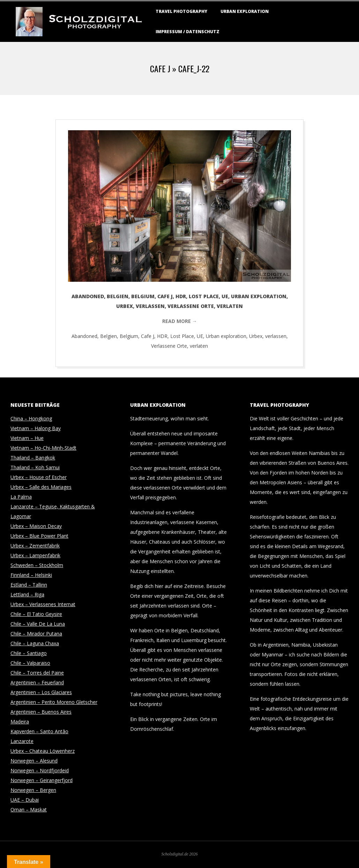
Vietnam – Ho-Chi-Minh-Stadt (43, 448)
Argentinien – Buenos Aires (41, 712)
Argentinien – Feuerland (37, 682)
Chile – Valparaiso (30, 663)
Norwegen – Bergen (33, 790)
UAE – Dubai (25, 800)
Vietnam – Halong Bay (36, 428)
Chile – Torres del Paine (37, 673)
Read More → (180, 321)
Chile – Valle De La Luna (38, 624)
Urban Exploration (245, 11)
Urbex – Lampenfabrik (35, 555)
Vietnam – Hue (27, 438)
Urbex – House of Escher (39, 477)
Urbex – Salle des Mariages (41, 487)
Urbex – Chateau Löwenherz (43, 751)
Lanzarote (22, 741)
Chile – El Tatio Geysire (36, 614)
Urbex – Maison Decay (36, 526)
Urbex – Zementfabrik (35, 546)
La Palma (21, 497)
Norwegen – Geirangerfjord (42, 780)
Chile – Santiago (29, 653)
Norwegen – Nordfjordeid (40, 770)
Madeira (20, 722)
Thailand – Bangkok (33, 458)
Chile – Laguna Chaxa (35, 643)
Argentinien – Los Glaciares (41, 692)
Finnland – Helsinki (31, 575)
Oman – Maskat (29, 810)
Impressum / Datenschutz (188, 32)
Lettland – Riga (27, 594)
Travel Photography (181, 11)
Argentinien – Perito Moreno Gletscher (54, 702)
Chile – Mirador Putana (36, 634)
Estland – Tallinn (29, 585)
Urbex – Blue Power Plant (39, 536)
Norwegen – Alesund (34, 761)
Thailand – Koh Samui (35, 467)
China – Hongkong (31, 418)
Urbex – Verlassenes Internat (43, 604)
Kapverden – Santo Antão (39, 731)
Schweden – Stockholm (37, 565)
